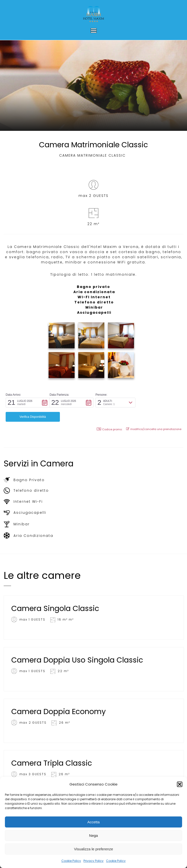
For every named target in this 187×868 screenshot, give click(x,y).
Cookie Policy (71, 861)
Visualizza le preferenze (94, 849)
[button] (180, 784)
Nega (93, 835)
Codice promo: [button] (109, 415)
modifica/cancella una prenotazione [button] (154, 415)
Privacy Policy (93, 861)
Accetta (93, 822)
